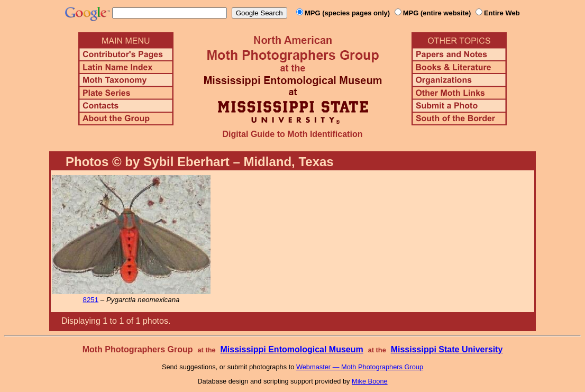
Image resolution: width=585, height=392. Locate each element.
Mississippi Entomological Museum (291, 349)
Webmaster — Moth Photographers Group (360, 367)
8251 (90, 300)
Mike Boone (370, 381)
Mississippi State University (447, 349)
